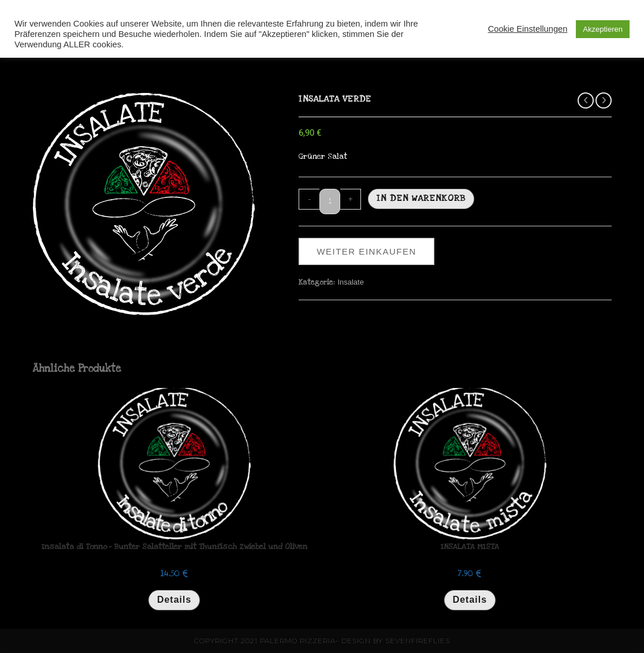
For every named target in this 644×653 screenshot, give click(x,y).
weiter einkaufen (366, 251)
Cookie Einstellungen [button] (528, 29)
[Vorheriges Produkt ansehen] (586, 100)
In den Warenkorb (421, 198)
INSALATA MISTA (470, 547)
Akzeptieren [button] (603, 29)
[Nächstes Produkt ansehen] (604, 100)
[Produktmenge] (330, 202)
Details (174, 600)
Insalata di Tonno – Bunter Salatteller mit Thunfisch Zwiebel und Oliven (174, 547)
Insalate (351, 282)
